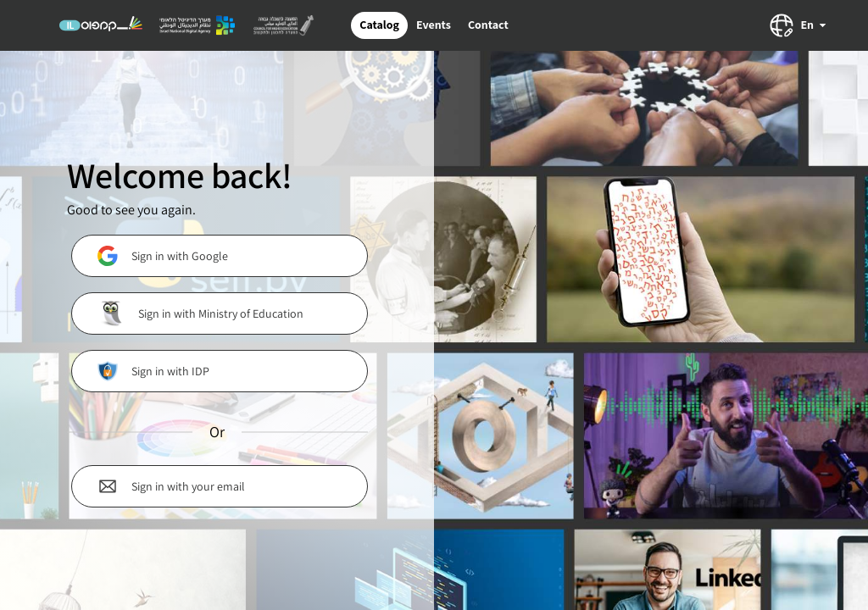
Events (434, 25)
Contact (488, 25)
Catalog (379, 25)
